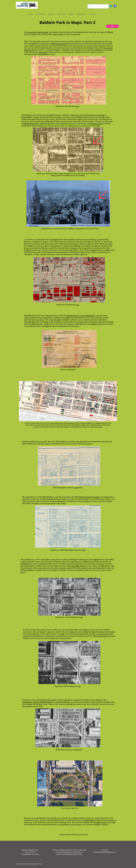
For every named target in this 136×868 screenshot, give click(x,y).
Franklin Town (79, 566)
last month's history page (37, 32)
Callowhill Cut (90, 820)
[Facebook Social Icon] (115, 6)
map (76, 488)
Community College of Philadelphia (37, 702)
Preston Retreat (97, 124)
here (100, 427)
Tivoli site (43, 52)
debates (94, 324)
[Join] (113, 26)
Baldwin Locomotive (60, 44)
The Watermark (101, 636)
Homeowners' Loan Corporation (81, 316)
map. (77, 106)
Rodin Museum (31, 124)
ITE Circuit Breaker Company (88, 497)
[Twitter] (111, 6)
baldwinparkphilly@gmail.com (105, 852)
